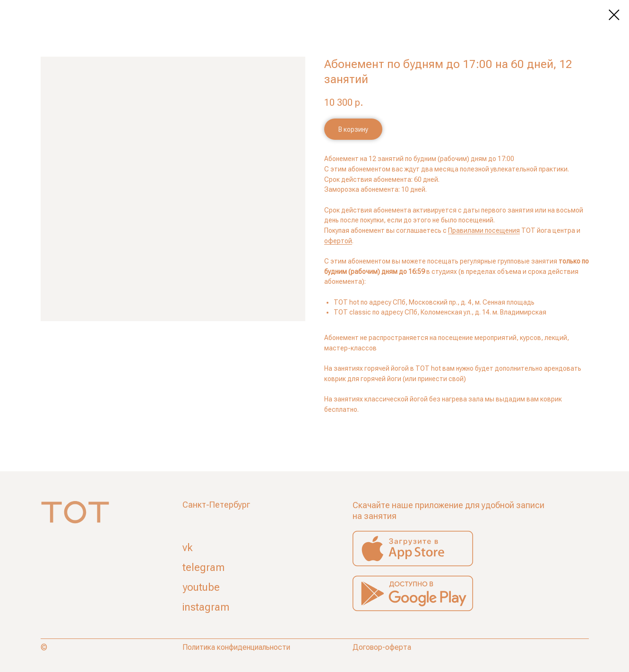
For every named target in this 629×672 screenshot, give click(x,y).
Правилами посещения (484, 230)
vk (188, 548)
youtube (201, 587)
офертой (338, 241)
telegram (203, 567)
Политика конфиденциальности (236, 647)
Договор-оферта (382, 647)
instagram (206, 607)
